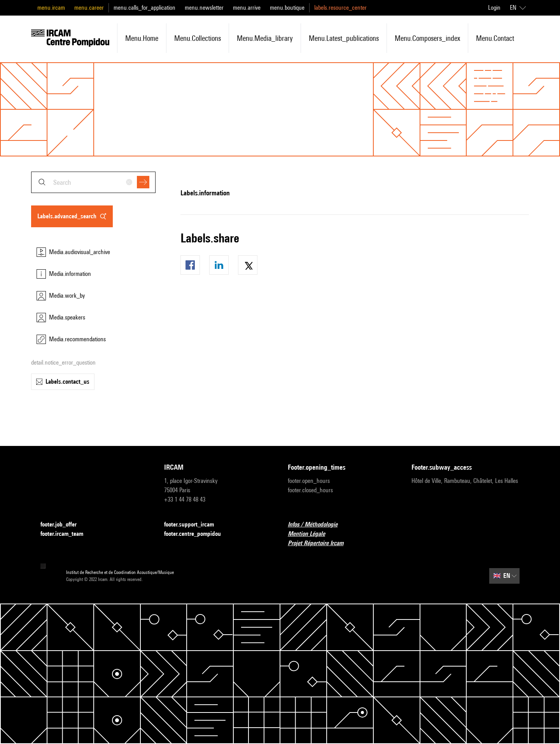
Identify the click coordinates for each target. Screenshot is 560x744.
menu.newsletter (204, 8)
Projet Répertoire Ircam (320, 543)
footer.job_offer (63, 525)
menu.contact (495, 38)
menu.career (89, 8)
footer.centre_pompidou (197, 534)
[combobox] (93, 182)
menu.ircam (51, 8)
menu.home (142, 38)
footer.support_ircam (194, 525)
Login (494, 8)
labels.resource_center (340, 8)
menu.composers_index (427, 38)
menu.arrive (247, 8)
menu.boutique (287, 8)
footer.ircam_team (66, 534)
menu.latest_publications (344, 38)
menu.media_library (265, 38)
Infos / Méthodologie (317, 525)
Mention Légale (311, 534)
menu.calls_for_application (144, 8)
